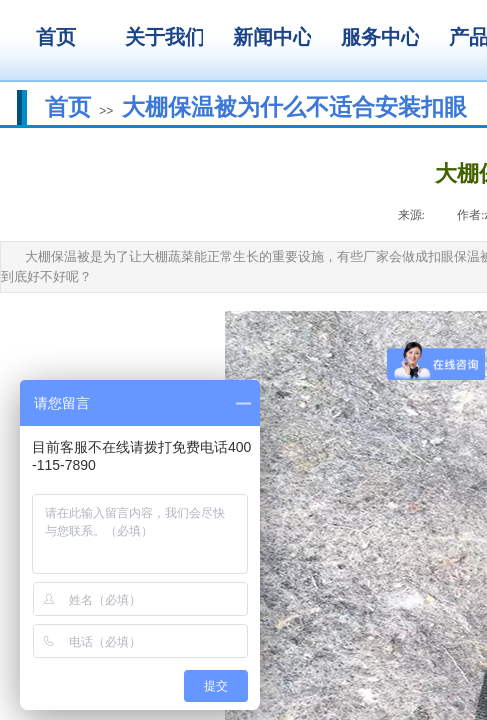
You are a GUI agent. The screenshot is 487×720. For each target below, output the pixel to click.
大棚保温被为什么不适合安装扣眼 (294, 107)
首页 (68, 107)
